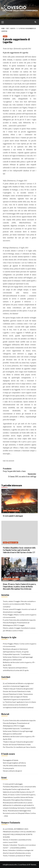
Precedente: (20, 470)
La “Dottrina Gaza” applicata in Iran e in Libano (19, 702)
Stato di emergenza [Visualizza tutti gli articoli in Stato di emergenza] (14, 511)
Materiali (5, 714)
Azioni (4, 778)
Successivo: (20, 475)
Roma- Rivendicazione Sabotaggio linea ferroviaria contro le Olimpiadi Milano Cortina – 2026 (19, 813)
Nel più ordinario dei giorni (12, 771)
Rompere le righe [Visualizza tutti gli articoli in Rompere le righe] (13, 542)
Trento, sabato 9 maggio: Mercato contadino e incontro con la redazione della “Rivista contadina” (19, 604)
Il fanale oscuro (8, 754)
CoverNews (22, 865)
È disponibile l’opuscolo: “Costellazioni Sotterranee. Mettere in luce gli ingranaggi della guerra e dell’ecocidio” (18, 657)
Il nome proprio (8, 768)
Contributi (6, 677)
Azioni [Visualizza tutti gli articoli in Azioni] (5, 36)
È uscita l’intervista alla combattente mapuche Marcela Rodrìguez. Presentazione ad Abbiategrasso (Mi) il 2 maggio (19, 623)
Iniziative (5, 595)
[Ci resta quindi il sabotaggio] (20, 501)
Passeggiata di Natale (11, 760)
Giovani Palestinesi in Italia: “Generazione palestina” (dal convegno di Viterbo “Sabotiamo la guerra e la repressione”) (18, 697)
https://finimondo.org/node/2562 (20, 49)
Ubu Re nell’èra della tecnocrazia (14, 765)
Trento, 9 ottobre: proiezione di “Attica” (17, 856)
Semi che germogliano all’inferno (14, 763)
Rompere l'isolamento (11, 822)
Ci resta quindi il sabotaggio (13, 516)
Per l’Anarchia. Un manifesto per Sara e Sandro (19, 747)
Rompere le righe (9, 637)
